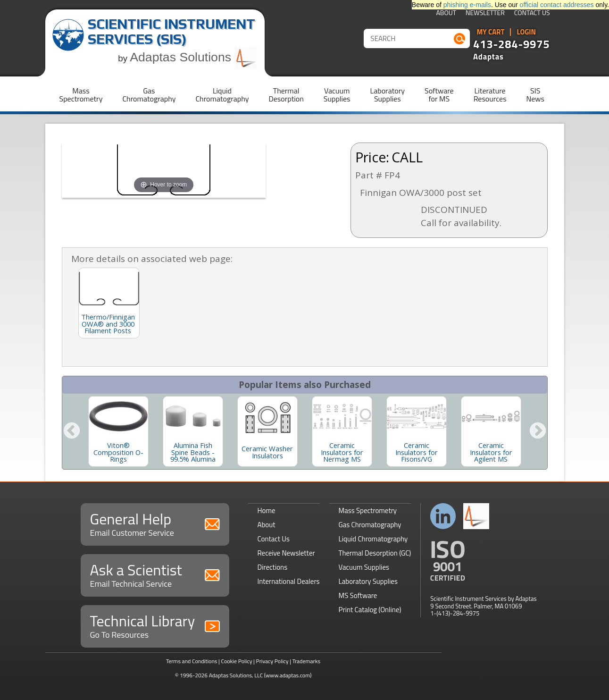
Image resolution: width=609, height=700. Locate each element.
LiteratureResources (490, 95)
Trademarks (306, 661)
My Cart (491, 32)
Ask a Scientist (155, 574)
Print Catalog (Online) (370, 610)
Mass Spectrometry (368, 510)
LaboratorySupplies (388, 95)
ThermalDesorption (286, 95)
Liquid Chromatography (373, 539)
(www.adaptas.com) (288, 675)
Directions (273, 567)
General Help (155, 523)
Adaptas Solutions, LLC (236, 675)
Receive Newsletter (286, 553)
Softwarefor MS (439, 95)
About (446, 13)
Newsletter (485, 13)
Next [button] (538, 431)
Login (526, 32)
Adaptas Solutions (193, 57)
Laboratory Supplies (368, 581)
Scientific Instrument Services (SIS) (171, 31)
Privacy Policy (272, 661)
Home (267, 510)
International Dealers (289, 581)
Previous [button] (72, 431)
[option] (118, 431)
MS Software (358, 595)
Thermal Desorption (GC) (375, 553)
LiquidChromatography (222, 95)
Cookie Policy (236, 661)
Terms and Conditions (192, 661)
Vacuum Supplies (364, 567)
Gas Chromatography (370, 525)
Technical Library (155, 625)
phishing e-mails (467, 5)
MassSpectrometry (81, 95)
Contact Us (532, 13)
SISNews (535, 95)
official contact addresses (557, 5)
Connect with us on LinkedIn (443, 516)
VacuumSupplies (337, 95)
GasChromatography (149, 95)
